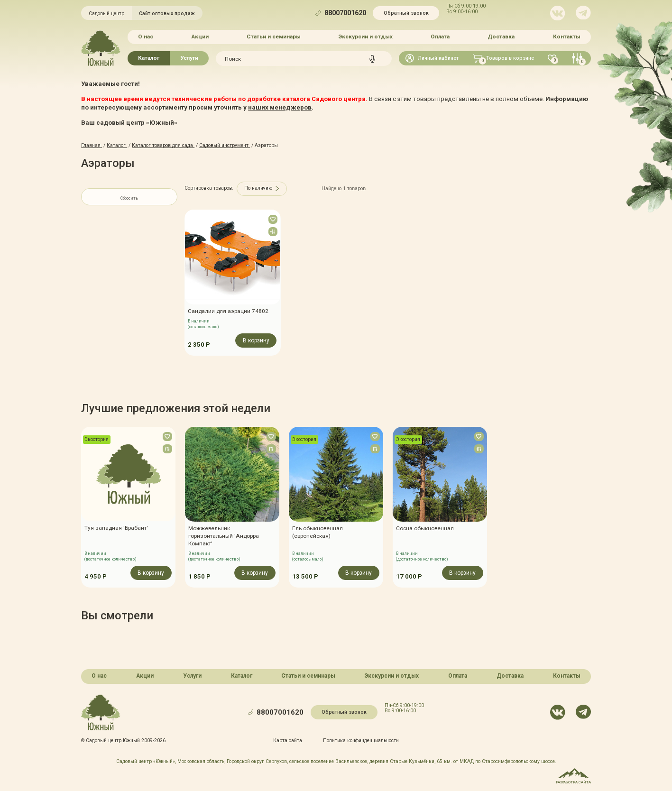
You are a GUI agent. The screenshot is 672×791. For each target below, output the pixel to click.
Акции (200, 37)
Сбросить (129, 198)
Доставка (501, 37)
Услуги (189, 58)
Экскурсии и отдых (366, 37)
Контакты (567, 37)
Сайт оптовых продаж (167, 14)
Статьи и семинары (274, 37)
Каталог (149, 58)
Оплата (440, 37)
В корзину (256, 340)
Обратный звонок (406, 13)
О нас (146, 37)
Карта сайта (288, 740)
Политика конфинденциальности (361, 740)
